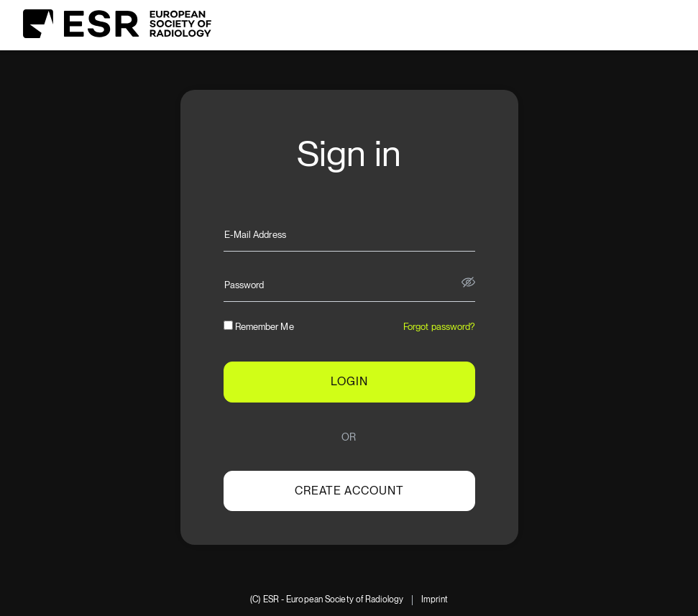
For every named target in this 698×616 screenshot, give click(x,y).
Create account (349, 491)
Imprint (435, 600)
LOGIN (349, 381)
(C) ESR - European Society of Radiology (327, 600)
